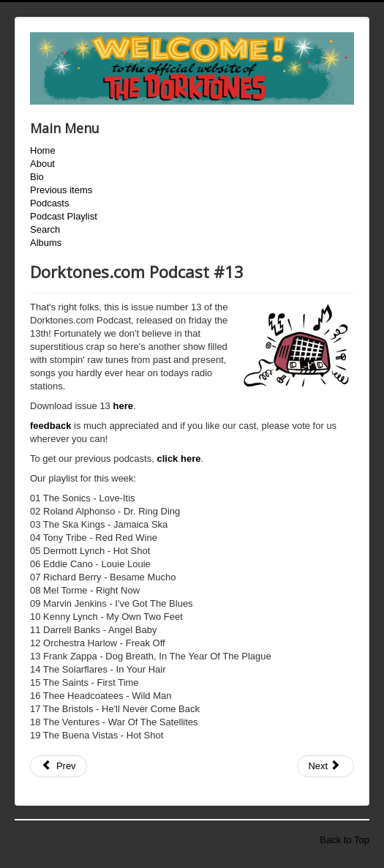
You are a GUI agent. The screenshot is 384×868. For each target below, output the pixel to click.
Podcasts (49, 203)
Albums (46, 243)
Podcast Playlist (64, 216)
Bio (37, 177)
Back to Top (345, 840)
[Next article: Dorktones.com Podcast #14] (325, 766)
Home (43, 150)
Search (45, 229)
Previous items (61, 190)
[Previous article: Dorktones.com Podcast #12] (59, 766)
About (42, 164)
